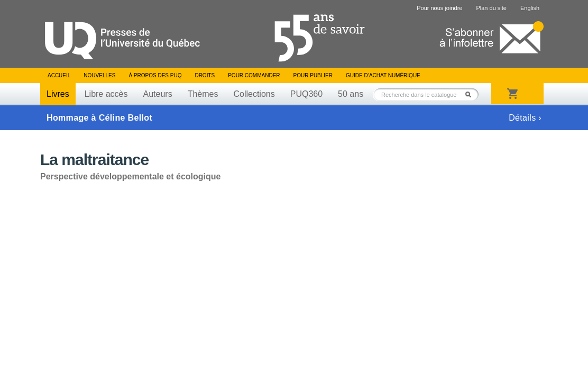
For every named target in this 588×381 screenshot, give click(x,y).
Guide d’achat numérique (383, 75)
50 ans (351, 94)
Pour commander (254, 75)
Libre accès (106, 94)
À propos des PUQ (155, 75)
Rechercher (471, 94)
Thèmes (203, 94)
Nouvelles (99, 75)
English (530, 8)
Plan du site (491, 8)
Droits (205, 75)
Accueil (59, 75)
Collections (254, 94)
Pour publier (313, 75)
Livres (58, 94)
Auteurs (158, 94)
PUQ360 (306, 94)
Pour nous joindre (439, 8)
